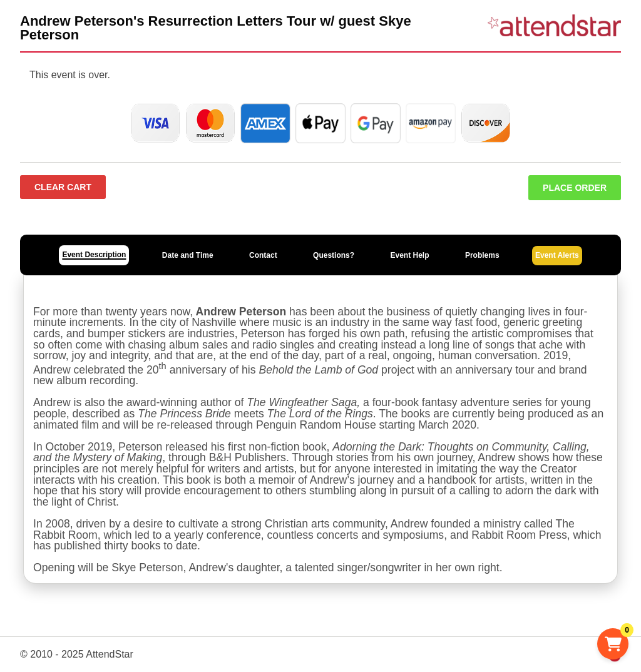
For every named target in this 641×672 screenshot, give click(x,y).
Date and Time (188, 255)
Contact (263, 255)
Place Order (575, 188)
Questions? (334, 255)
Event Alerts (557, 255)
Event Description (94, 255)
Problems (482, 255)
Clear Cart (63, 187)
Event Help (409, 255)
